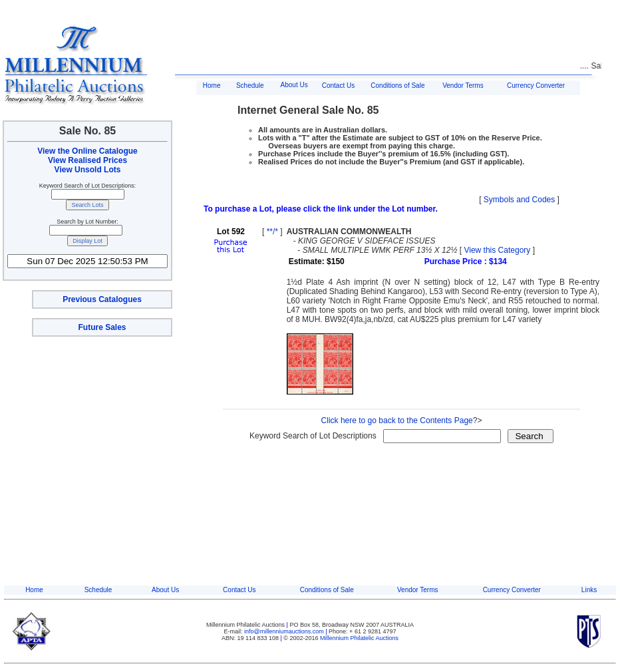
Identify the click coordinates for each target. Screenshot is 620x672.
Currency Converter (536, 85)
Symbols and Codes (519, 200)
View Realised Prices (87, 160)
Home (212, 85)
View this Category (497, 250)
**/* (272, 232)
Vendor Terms (463, 85)
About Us (294, 85)
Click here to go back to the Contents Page (397, 420)
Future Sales (102, 327)
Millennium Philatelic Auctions (359, 638)
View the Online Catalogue (87, 151)
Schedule (250, 85)
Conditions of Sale (397, 85)
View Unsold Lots (88, 170)
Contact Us (338, 85)
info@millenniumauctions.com (285, 631)
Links (589, 590)
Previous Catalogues (102, 299)
